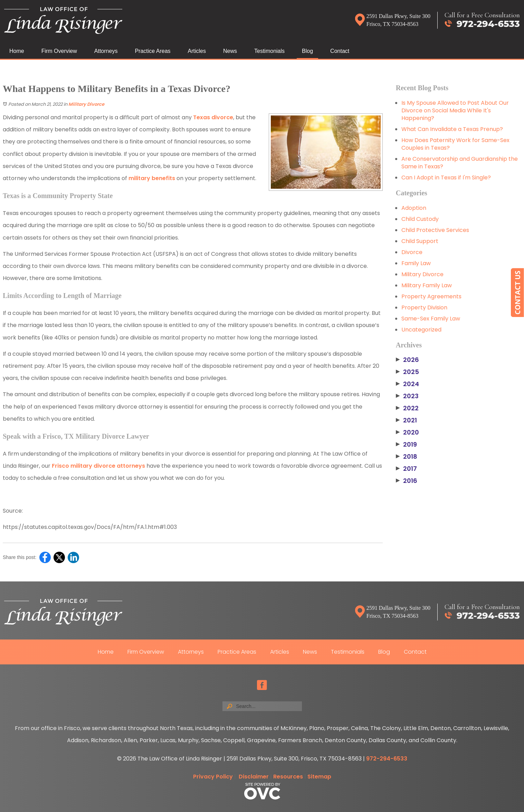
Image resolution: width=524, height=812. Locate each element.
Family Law (416, 263)
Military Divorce (86, 104)
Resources (288, 777)
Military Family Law (427, 285)
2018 (407, 457)
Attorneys (106, 51)
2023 (407, 396)
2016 (407, 481)
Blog (307, 51)
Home (17, 51)
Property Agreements (431, 296)
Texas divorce (213, 117)
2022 (407, 408)
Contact (340, 51)
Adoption (414, 208)
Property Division (424, 307)
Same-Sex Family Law (431, 319)
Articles (197, 51)
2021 (406, 420)
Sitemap (319, 777)
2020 (407, 432)
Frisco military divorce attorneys (98, 466)
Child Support (420, 241)
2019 (406, 445)
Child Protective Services (435, 230)
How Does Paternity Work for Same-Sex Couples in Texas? (455, 144)
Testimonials (269, 51)
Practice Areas (153, 51)
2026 (407, 360)
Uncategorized (421, 330)
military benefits (152, 178)
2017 (406, 469)
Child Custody (420, 219)
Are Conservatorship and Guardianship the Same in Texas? (460, 163)
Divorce (412, 252)
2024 (407, 384)
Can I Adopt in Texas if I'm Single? (446, 178)
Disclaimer (254, 777)
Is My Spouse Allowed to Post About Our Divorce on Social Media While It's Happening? (455, 110)
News (230, 51)
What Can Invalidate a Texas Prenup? (452, 129)
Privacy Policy (213, 777)
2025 (407, 372)
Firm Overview (59, 51)
